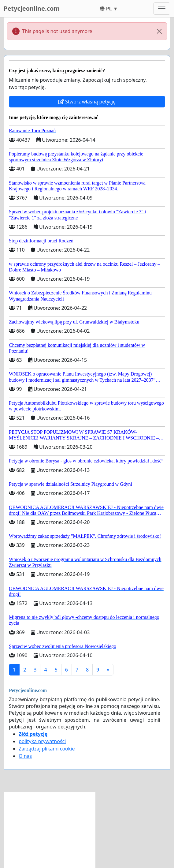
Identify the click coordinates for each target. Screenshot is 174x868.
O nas (25, 756)
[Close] (159, 31)
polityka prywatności (42, 741)
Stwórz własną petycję (87, 102)
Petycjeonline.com (32, 8)
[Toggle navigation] (162, 9)
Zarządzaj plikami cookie (47, 749)
